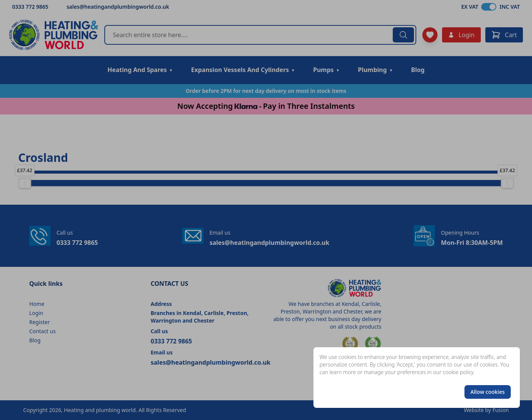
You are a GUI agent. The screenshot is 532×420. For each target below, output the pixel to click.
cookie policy (458, 372)
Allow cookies (488, 392)
